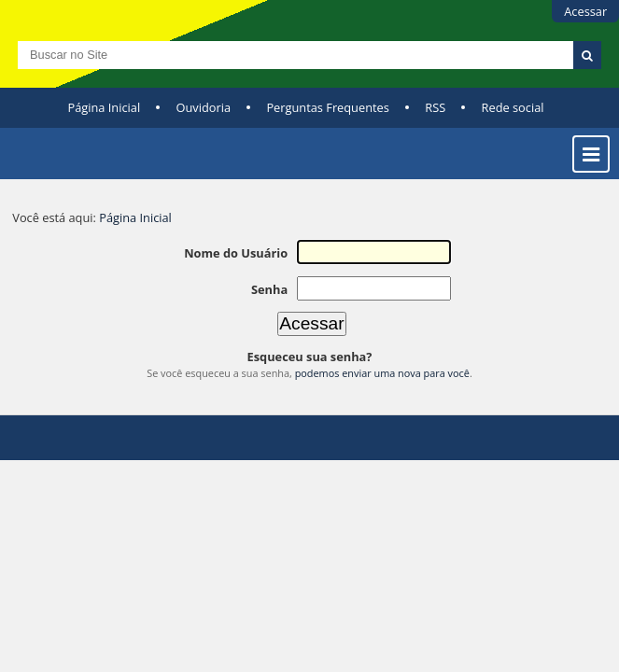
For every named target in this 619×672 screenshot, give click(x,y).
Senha (269, 289)
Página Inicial (105, 107)
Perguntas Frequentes (327, 107)
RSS (435, 107)
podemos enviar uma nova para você (382, 373)
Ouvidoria (204, 107)
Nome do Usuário (236, 253)
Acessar (585, 11)
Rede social (513, 107)
